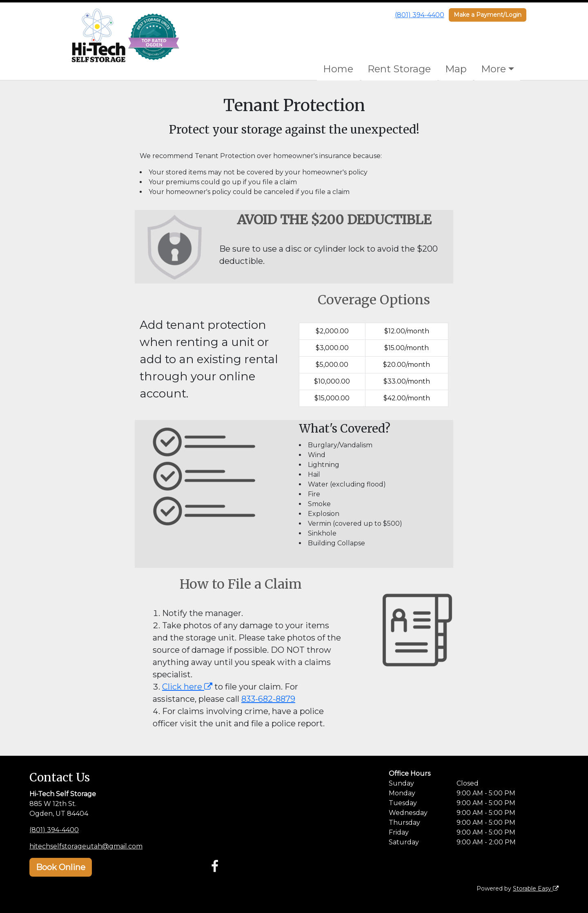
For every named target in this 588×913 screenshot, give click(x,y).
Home (338, 69)
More (493, 69)
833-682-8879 (268, 699)
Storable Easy (536, 888)
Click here (187, 687)
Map (456, 69)
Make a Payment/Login (488, 15)
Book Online (61, 867)
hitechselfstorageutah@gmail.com (86, 846)
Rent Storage (399, 69)
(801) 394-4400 (420, 15)
